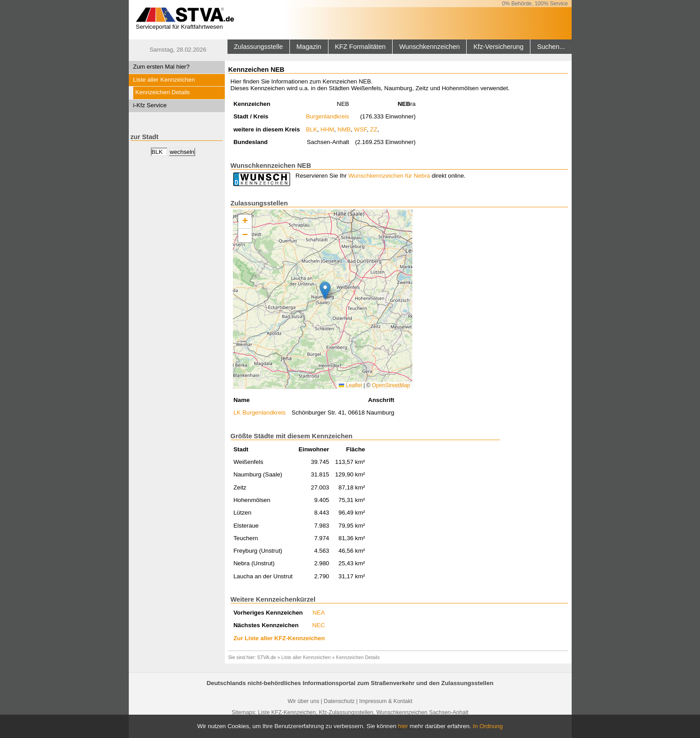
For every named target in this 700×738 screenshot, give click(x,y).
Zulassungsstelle (258, 47)
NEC (319, 625)
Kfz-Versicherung (499, 47)
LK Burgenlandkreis (259, 413)
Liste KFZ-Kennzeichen (287, 712)
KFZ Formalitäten (360, 47)
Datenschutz (339, 701)
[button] (325, 290)
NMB (344, 129)
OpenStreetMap (391, 385)
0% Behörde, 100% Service (535, 4)
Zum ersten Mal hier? (162, 67)
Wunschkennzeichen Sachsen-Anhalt (422, 712)
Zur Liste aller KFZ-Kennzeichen (279, 638)
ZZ (374, 129)
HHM (327, 129)
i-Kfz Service (150, 105)
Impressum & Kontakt (385, 701)
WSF (360, 129)
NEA (318, 613)
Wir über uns (303, 701)
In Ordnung (488, 726)
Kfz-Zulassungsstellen (346, 712)
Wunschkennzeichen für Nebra (389, 176)
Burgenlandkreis (328, 116)
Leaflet (350, 385)
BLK (312, 129)
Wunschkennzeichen (430, 47)
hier (403, 726)
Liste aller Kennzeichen (164, 80)
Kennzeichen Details (163, 92)
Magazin (309, 47)
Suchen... (551, 47)
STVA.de (267, 657)
